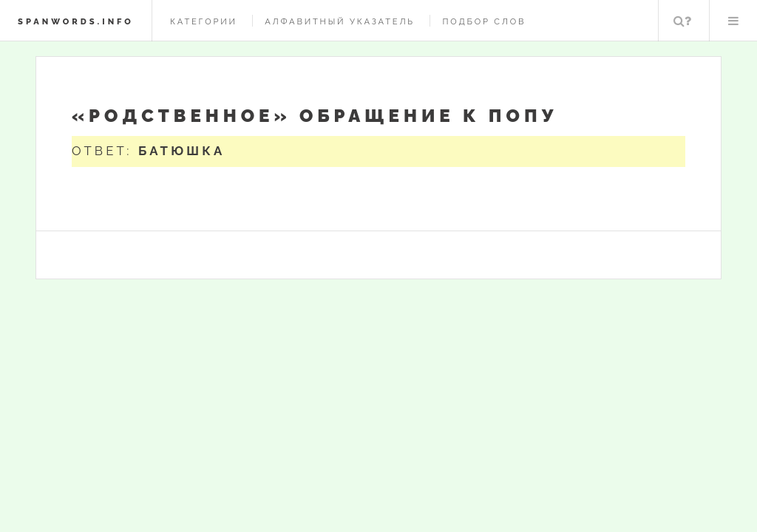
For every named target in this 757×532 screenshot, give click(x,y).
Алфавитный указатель (340, 21)
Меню (733, 21)
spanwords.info (76, 21)
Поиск (682, 21)
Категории (204, 21)
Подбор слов (484, 21)
